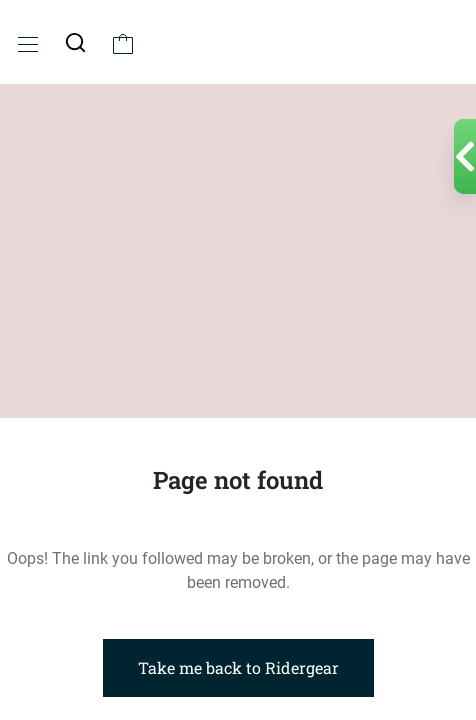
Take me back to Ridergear (238, 667)
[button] (75, 42)
